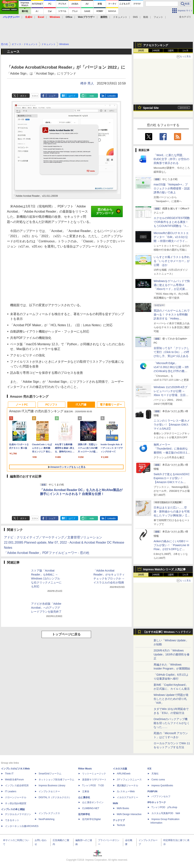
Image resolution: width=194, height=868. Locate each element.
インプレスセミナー (49, 791)
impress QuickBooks (162, 786)
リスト (35, 96)
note (92, 96)
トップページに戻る (66, 634)
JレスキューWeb (126, 791)
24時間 (156, 51)
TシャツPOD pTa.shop (164, 807)
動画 (146, 17)
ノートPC (22, 405)
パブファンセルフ (161, 796)
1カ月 (186, 51)
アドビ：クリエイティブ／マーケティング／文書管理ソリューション (53, 537)
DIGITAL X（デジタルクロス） (55, 797)
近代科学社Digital (91, 819)
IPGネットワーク (157, 802)
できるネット (12, 820)
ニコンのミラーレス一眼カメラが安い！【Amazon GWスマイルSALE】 (172, 425)
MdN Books (123, 808)
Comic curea (158, 780)
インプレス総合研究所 (17, 786)
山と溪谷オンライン (93, 802)
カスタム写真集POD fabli (166, 813)
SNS (135, 17)
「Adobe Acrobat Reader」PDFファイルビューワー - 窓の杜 (47, 553)
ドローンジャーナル (16, 797)
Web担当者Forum (14, 780)
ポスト (23, 96)
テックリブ (119, 820)
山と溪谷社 (84, 797)
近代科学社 (84, 814)
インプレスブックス (49, 813)
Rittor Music (85, 769)
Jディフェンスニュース (129, 780)
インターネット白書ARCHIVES (22, 826)
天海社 (155, 774)
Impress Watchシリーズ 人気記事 (164, 569)
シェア (52, 96)
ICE (149, 769)
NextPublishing (47, 819)
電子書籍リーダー (111, 405)
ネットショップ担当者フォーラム (56, 780)
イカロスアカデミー (127, 797)
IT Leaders (11, 791)
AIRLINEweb (124, 774)
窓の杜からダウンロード (108, 211)
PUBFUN (152, 791)
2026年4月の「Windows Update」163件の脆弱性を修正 (172, 654)
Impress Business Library (52, 786)
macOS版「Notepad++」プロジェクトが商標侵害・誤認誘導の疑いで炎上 (172, 188)
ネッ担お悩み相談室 (16, 803)
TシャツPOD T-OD (93, 786)
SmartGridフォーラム (50, 774)
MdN (115, 803)
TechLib (121, 825)
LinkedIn (112, 96)
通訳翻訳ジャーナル (127, 786)
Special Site (151, 108)
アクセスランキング (156, 45)
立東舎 (86, 791)
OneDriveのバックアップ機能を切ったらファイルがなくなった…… (172, 723)
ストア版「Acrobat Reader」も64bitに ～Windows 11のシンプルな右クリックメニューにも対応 (46, 578)
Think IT (9, 774)
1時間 (141, 51)
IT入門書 (81, 405)
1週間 (171, 51)
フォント (158, 17)
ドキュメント (120, 17)
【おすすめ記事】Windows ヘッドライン (167, 632)
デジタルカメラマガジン (18, 814)
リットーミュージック (94, 774)
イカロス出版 (120, 769)
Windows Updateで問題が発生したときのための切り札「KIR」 (171, 699)
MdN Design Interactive (129, 814)
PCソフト (51, 405)
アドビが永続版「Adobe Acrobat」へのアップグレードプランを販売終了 (46, 608)
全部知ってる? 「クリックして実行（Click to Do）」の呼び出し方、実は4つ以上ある (171, 352)
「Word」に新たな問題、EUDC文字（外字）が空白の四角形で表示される (171, 159)
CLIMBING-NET (91, 808)
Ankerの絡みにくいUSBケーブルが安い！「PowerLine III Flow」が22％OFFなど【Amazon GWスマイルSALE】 (171, 549)
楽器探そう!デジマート (94, 780)
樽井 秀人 (87, 83)
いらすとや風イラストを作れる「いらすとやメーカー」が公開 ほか (172, 261)
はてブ (72, 96)
